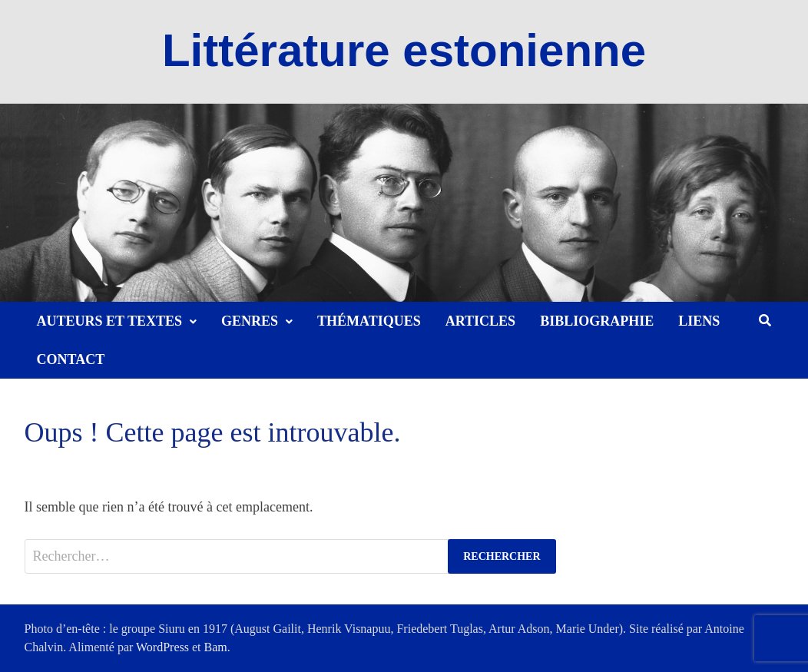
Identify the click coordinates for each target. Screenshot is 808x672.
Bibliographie (597, 321)
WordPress (162, 647)
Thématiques (369, 321)
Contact (71, 359)
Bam (216, 647)
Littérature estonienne (404, 50)
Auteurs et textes (109, 321)
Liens (699, 321)
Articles (480, 321)
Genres (250, 321)
